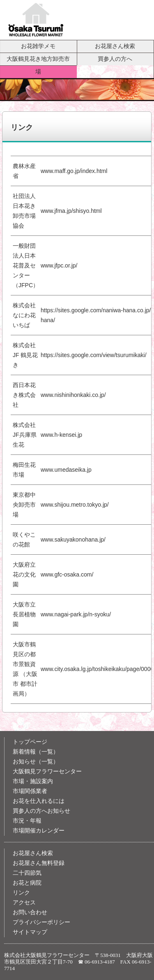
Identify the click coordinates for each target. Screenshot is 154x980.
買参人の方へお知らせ (41, 811)
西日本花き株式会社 (24, 395)
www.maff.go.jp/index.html (74, 171)
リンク (21, 893)
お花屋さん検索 (115, 46)
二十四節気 (27, 873)
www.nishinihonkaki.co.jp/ (73, 395)
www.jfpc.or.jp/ (59, 265)
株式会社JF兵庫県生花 (25, 435)
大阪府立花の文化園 (24, 574)
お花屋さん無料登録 (39, 863)
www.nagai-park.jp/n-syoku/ (76, 614)
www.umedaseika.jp (66, 470)
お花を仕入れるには (39, 801)
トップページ (30, 742)
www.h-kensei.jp (61, 435)
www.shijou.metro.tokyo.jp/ (75, 505)
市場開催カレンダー (39, 831)
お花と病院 (27, 883)
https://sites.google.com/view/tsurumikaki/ (94, 355)
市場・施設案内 (33, 781)
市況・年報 (27, 821)
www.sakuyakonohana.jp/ (73, 540)
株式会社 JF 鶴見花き (25, 355)
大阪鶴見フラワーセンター (47, 771)
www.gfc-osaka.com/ (67, 574)
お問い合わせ (30, 912)
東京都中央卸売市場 (24, 505)
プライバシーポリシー (41, 922)
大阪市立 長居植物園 (24, 614)
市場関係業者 (30, 791)
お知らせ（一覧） (36, 762)
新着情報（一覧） (36, 752)
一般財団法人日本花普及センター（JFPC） (26, 265)
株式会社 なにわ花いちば (24, 315)
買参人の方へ (115, 59)
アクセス (24, 903)
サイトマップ (30, 932)
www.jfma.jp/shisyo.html (71, 211)
